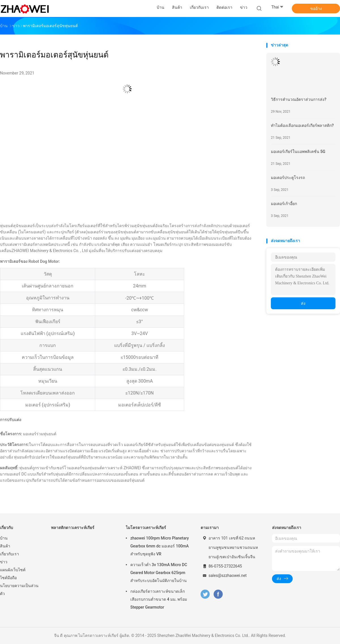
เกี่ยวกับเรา (9, 554)
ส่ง (303, 303)
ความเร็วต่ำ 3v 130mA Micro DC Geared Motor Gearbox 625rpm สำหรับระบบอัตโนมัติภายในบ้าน (159, 573)
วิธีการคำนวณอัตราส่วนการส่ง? (299, 99)
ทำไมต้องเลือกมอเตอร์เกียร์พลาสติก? (302, 125)
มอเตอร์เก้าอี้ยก (284, 204)
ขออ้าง (316, 8)
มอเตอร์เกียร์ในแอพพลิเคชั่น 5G (298, 152)
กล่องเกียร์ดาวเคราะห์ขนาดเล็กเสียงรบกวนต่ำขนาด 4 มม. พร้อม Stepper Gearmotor (159, 599)
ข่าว (4, 562)
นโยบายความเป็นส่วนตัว (19, 590)
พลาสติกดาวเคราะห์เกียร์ (73, 528)
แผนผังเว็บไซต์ (13, 570)
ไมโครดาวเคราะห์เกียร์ (146, 528)
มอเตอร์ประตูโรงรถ (288, 178)
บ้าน (4, 538)
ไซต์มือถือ (8, 578)
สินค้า (5, 546)
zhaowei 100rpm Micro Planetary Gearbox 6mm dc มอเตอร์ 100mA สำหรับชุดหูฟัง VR (160, 546)
